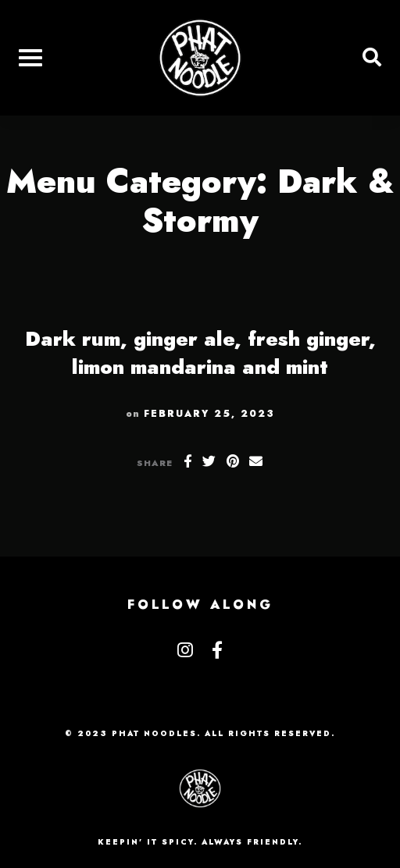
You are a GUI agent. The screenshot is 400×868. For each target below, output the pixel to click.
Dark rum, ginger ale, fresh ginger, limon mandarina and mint (200, 353)
